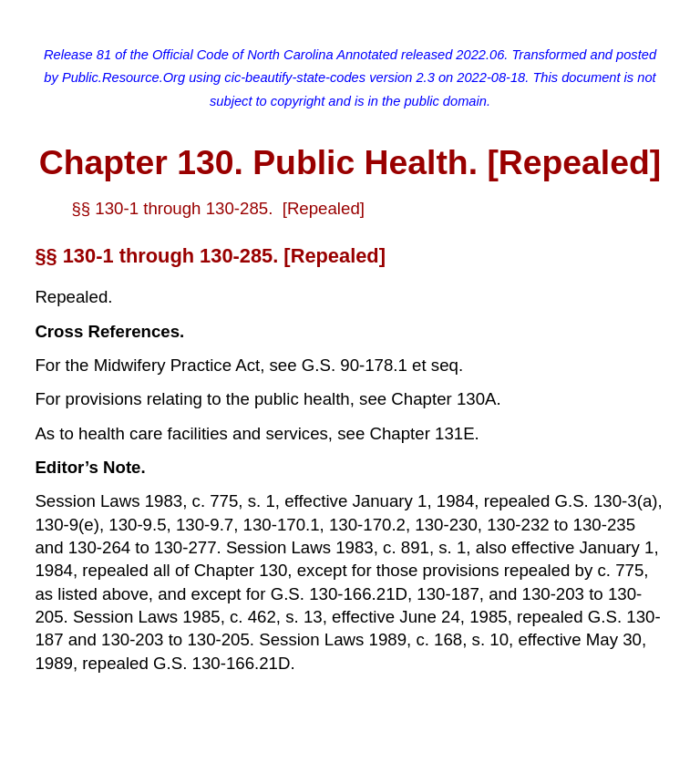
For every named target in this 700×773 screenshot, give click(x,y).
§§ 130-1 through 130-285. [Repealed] (218, 208)
